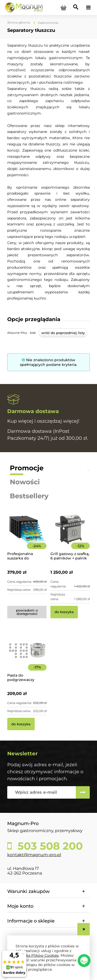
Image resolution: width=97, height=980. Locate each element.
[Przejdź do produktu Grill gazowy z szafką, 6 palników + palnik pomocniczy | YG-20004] (70, 536)
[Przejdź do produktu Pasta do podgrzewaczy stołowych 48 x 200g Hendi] (27, 658)
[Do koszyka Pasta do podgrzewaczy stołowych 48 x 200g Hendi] (21, 724)
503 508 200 (49, 846)
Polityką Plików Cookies (37, 955)
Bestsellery (29, 496)
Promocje (27, 468)
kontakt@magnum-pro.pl (34, 855)
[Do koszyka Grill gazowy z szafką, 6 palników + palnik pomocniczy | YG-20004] (64, 612)
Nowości (25, 482)
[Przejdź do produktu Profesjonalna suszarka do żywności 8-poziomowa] (27, 536)
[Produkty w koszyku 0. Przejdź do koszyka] (63, 8)
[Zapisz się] (83, 792)
